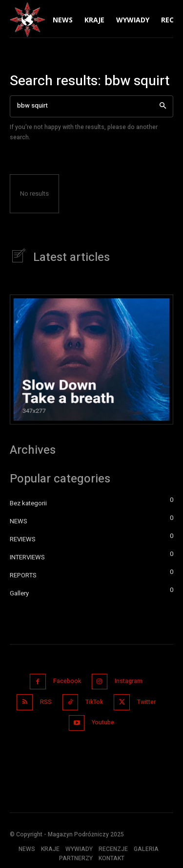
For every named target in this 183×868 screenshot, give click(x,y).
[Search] (163, 106)
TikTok (94, 702)
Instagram (129, 681)
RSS (46, 702)
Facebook (67, 681)
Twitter (146, 702)
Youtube (103, 722)
